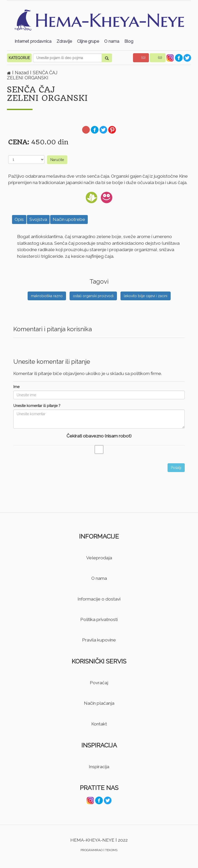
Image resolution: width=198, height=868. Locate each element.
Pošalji (176, 468)
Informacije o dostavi (99, 599)
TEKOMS (111, 850)
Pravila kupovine (99, 640)
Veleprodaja (99, 558)
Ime (16, 387)
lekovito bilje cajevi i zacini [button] (146, 296)
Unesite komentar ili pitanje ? (37, 406)
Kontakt (99, 724)
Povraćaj (99, 683)
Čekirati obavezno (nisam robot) (99, 436)
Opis (19, 219)
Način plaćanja (99, 703)
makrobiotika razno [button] (47, 296)
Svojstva (38, 219)
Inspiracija (99, 767)
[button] (141, 58)
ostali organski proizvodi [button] (93, 296)
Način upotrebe (69, 219)
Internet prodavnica (33, 41)
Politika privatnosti (99, 619)
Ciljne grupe (88, 41)
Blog (129, 41)
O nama (112, 41)
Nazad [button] (22, 73)
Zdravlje (64, 41)
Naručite (57, 160)
